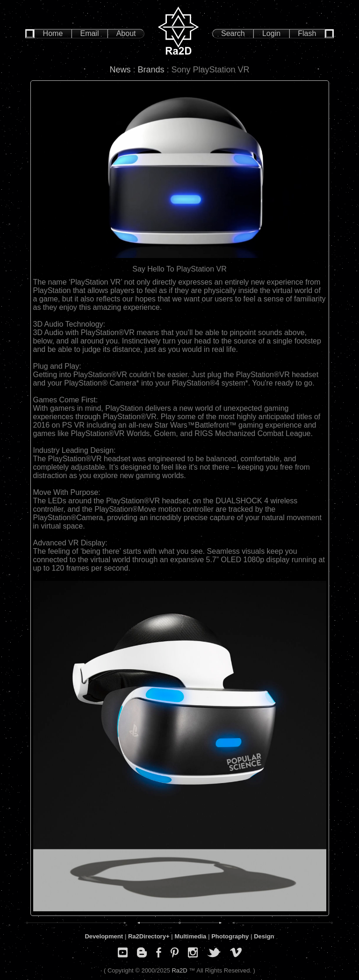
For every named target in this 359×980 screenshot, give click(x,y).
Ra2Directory (147, 936)
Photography (230, 936)
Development (104, 936)
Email (89, 33)
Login (271, 33)
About (126, 33)
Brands (151, 70)
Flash (307, 33)
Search (233, 33)
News (120, 70)
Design (264, 936)
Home (53, 33)
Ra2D (179, 970)
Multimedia (190, 936)
